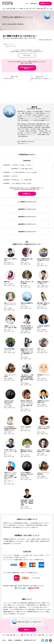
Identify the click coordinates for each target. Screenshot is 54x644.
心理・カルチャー (33, 9)
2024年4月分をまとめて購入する (27, 68)
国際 (21, 9)
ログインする (27, 55)
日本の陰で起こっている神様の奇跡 (21, 180)
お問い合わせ (34, 4)
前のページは (14, 78)
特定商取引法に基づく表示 (30, 641)
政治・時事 (12, 9)
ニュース (18, 9)
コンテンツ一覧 (48, 9)
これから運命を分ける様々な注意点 (21, 184)
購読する (27, 630)
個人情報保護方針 (18, 641)
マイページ (30, 608)
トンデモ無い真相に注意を (19, 169)
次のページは (40, 78)
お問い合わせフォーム (23, 143)
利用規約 (10, 641)
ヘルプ (27, 4)
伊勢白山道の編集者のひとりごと (18, 17)
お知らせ (4, 641)
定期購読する (27, 194)
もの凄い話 (14, 176)
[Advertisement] (27, 93)
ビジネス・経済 (6, 9)
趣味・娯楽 (40, 9)
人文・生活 (26, 9)
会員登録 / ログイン (45, 3)
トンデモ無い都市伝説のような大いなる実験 (24, 172)
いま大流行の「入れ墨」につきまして (22, 165)
